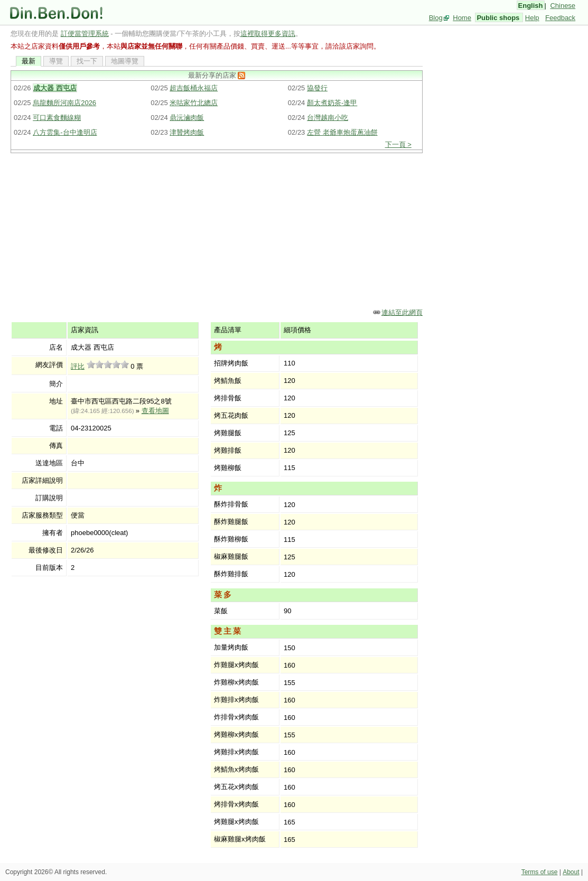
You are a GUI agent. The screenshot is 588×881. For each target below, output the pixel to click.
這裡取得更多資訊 (268, 34)
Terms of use (540, 872)
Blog (436, 18)
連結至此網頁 (402, 312)
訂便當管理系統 (85, 34)
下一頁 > (398, 144)
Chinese (563, 6)
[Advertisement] (217, 230)
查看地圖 (155, 411)
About (571, 872)
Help (532, 18)
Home (462, 18)
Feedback (560, 18)
